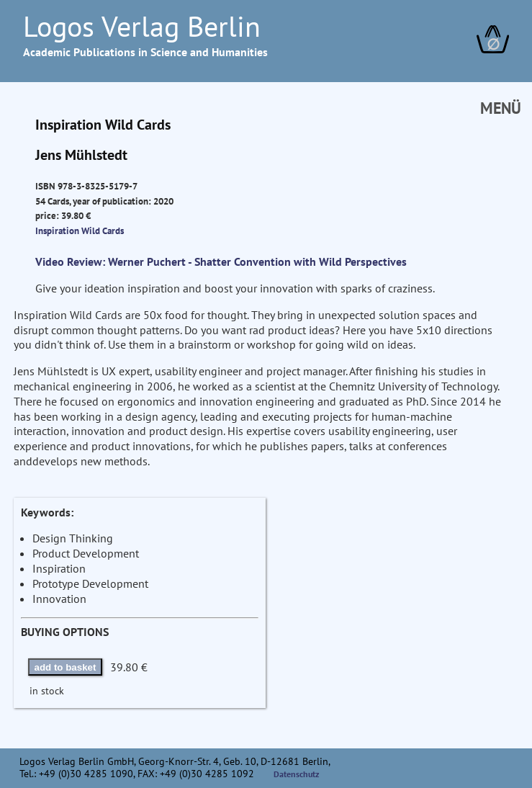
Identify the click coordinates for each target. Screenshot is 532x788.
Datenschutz (297, 774)
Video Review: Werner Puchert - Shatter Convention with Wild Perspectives (221, 261)
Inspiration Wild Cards (80, 230)
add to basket (66, 667)
